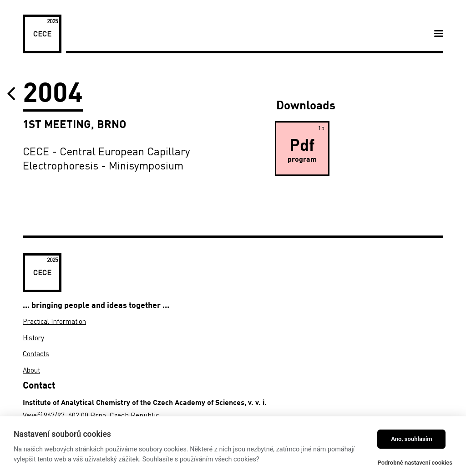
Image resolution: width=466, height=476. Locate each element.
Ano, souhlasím (412, 439)
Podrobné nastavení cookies (415, 463)
